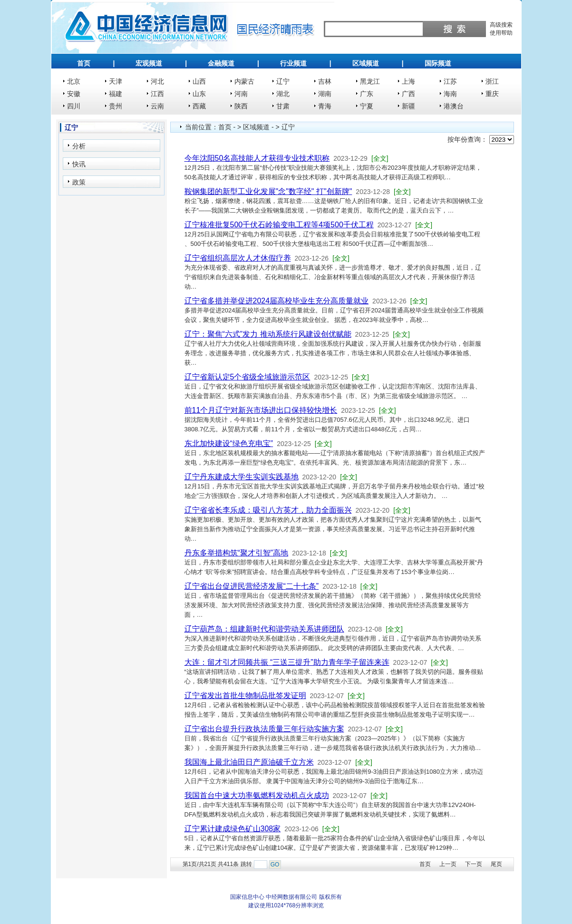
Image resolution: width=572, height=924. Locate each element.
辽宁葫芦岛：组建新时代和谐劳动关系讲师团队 (264, 629)
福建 (116, 94)
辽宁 (283, 81)
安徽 (74, 94)
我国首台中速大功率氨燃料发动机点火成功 (257, 795)
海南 (450, 94)
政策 (79, 182)
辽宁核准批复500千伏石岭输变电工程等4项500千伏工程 (279, 225)
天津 (116, 81)
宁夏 (367, 106)
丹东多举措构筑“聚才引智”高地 (237, 553)
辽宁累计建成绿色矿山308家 (233, 829)
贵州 (116, 106)
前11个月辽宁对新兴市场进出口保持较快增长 (261, 410)
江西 (157, 94)
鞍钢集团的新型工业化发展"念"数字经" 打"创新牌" (268, 191)
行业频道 (293, 63)
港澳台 (454, 106)
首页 (84, 63)
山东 (199, 94)
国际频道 (438, 63)
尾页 (496, 864)
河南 (241, 94)
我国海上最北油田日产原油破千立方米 (249, 762)
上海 (408, 81)
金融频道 (221, 63)
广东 (367, 94)
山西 (199, 81)
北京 (74, 81)
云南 (157, 106)
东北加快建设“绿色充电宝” (229, 443)
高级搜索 (501, 25)
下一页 (474, 864)
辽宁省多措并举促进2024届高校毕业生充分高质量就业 (277, 301)
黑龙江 (370, 81)
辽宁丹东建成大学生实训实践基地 (242, 477)
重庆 (492, 94)
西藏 (199, 106)
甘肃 (283, 106)
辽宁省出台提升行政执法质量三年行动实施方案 (264, 729)
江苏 (450, 81)
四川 (74, 106)
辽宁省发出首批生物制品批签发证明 (245, 695)
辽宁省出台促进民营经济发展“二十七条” (252, 586)
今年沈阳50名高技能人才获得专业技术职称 (257, 158)
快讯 (79, 164)
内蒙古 (244, 81)
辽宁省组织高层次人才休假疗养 (238, 258)
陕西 (241, 106)
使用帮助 (501, 33)
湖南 (325, 94)
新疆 (408, 106)
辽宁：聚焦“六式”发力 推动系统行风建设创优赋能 (268, 334)
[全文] (380, 158)
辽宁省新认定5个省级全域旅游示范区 (247, 377)
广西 (408, 94)
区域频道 (366, 63)
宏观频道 (149, 63)
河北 (157, 81)
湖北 (283, 94)
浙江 (492, 81)
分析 (79, 146)
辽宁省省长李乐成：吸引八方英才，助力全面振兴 (268, 510)
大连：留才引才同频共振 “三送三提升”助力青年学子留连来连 (287, 662)
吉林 (325, 81)
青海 (325, 106)
